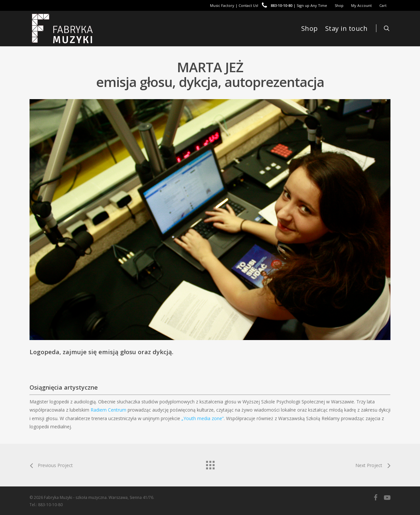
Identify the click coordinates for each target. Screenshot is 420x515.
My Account (361, 5)
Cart (383, 5)
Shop (339, 5)
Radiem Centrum (108, 410)
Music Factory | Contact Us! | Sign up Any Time (269, 5)
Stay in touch (346, 28)
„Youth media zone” (203, 418)
